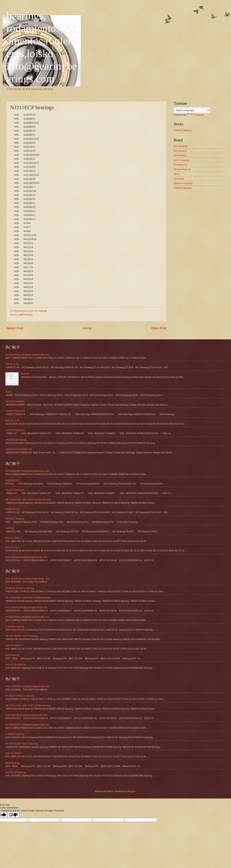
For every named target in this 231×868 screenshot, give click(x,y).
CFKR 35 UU (12, 364)
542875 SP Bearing (16, 665)
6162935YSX (12, 480)
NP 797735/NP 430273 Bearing (22, 636)
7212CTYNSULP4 (15, 430)
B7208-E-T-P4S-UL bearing (20, 588)
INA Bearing (180, 155)
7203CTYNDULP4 (15, 411)
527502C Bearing (15, 519)
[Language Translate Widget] (192, 110)
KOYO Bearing (181, 160)
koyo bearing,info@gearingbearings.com (26, 557)
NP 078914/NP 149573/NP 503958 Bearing (28, 500)
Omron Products (182, 169)
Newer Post (15, 328)
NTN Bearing (180, 165)
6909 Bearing (12, 655)
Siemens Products (183, 183)
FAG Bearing (180, 146)
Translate (195, 115)
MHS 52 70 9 (12, 421)
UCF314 (10, 528)
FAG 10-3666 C (14, 538)
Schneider (179, 179)
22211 (9, 392)
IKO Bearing (180, 151)
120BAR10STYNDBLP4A (19, 449)
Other (177, 174)
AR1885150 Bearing (16, 440)
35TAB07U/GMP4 (15, 401)
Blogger (132, 791)
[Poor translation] (13, 815)
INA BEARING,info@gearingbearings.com (27, 355)
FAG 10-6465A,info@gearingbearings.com (28, 579)
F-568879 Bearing (15, 626)
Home (87, 328)
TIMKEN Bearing (183, 130)
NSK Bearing (26, 315)
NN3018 (25, 374)
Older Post (159, 328)
